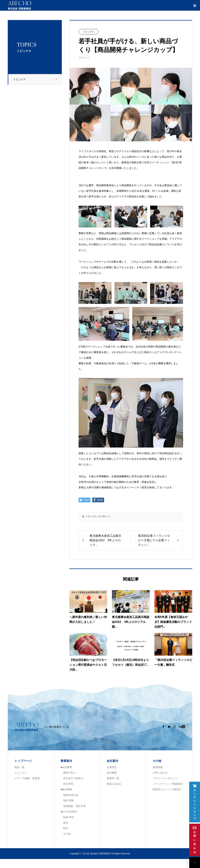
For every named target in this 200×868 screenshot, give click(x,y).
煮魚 (64, 823)
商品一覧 (19, 767)
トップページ (23, 761)
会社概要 (112, 773)
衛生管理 (67, 784)
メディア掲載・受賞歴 (27, 778)
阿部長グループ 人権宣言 (167, 789)
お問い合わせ (160, 773)
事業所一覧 (113, 778)
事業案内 (66, 761)
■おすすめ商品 (69, 812)
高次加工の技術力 (72, 778)
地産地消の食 (69, 795)
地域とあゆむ (114, 784)
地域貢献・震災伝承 (73, 806)
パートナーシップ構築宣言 (168, 784)
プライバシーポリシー (165, 778)
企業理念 (112, 767)
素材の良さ (68, 773)
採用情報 (158, 767)
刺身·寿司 (67, 817)
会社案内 (112, 761)
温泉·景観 (67, 800)
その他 (66, 834)
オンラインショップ (195, 802)
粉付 (64, 828)
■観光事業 (66, 789)
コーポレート (104, 516)
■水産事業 (66, 767)
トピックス (37, 79)
